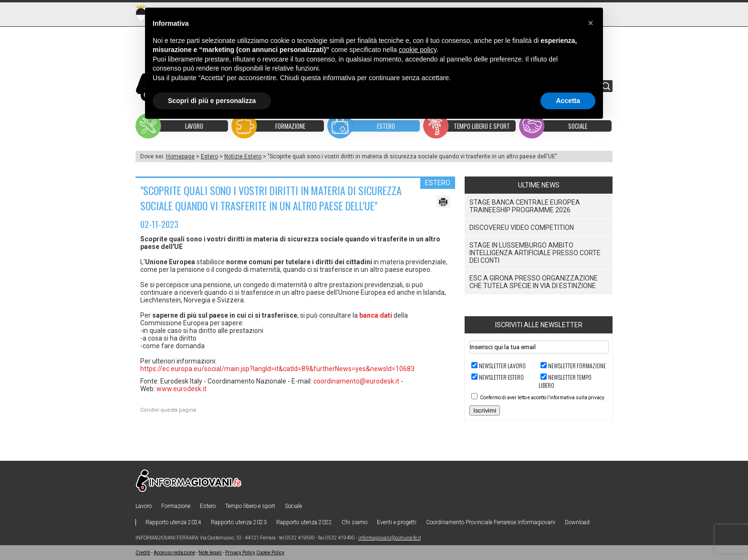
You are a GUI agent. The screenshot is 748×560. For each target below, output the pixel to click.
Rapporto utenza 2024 (173, 522)
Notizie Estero (243, 156)
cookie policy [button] (418, 50)
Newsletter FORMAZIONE (577, 366)
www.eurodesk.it (182, 389)
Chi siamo (354, 522)
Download (577, 522)
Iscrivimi (485, 410)
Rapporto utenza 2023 (239, 522)
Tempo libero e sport (250, 506)
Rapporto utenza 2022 (304, 522)
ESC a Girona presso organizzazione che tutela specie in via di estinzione (534, 282)
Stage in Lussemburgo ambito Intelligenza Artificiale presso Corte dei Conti (535, 253)
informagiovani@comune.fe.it (390, 538)
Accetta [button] (568, 101)
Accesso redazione (174, 553)
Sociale (293, 506)
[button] (591, 23)
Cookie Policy (270, 553)
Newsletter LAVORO (502, 366)
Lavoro (144, 506)
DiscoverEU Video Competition (522, 228)
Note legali (210, 553)
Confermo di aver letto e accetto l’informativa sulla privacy (542, 398)
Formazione (176, 506)
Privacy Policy (240, 553)
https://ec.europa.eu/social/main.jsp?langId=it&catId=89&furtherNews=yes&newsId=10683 (277, 369)
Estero (209, 156)
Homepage (180, 156)
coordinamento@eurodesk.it (356, 381)
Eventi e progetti (397, 522)
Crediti (143, 553)
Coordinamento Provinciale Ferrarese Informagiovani (491, 522)
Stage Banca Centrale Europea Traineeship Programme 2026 (525, 206)
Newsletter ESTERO (501, 377)
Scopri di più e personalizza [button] (212, 101)
